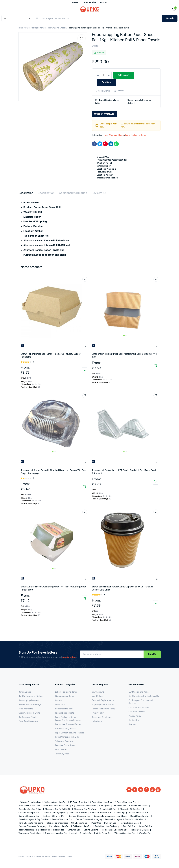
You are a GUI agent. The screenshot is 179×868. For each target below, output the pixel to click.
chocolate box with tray (85, 809)
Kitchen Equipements (65, 713)
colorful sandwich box (138, 813)
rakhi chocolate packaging (107, 826)
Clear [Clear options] (86, 346)
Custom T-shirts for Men (54, 816)
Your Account (98, 692)
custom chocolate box (29, 816)
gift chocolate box (80, 823)
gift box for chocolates (57, 823)
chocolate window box (101, 813)
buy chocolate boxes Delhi (84, 806)
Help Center (97, 721)
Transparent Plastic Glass (30, 833)
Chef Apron (105, 806)
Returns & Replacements (103, 700)
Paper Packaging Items (35, 28)
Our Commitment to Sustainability (144, 696)
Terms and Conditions (102, 717)
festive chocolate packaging (89, 820)
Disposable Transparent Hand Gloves (111, 816)
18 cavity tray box (79, 802)
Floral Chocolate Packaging (31, 823)
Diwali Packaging (26, 820)
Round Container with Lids (67, 737)
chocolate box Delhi (139, 806)
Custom (59, 700)
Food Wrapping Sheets (56, 28)
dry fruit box (43, 820)
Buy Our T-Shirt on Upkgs (30, 705)
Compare (121, 91)
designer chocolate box (80, 816)
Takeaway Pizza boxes (65, 741)
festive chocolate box (62, 820)
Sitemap (75, 2)
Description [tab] (26, 193)
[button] (81, 38)
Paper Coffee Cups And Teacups (70, 733)
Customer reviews (137, 712)
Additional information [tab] (73, 193)
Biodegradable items (65, 696)
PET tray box (111, 823)
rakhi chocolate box (82, 826)
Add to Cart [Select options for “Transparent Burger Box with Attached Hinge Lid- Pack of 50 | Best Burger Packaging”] (85, 487)
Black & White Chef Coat (30, 806)
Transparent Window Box (56, 833)
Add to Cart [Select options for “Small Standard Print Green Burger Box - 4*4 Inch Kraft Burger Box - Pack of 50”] (85, 598)
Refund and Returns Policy (104, 709)
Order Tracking (89, 2)
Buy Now (107, 82)
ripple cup (45, 830)
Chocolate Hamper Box (29, 813)
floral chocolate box (135, 820)
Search (170, 18)
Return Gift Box (146, 826)
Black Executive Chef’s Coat (56, 806)
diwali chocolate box (140, 816)
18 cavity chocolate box (56, 802)
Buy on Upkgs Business (29, 700)
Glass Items (60, 705)
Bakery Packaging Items (66, 692)
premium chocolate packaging (32, 826)
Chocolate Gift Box (108, 809)
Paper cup (96, 823)
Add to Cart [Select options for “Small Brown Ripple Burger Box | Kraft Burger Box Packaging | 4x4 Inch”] (156, 366)
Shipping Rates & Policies (103, 705)
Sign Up (152, 654)
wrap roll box (145, 833)
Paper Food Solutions (28, 721)
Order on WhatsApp (104, 114)
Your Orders (97, 696)
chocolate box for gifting (30, 809)
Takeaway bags (62, 754)
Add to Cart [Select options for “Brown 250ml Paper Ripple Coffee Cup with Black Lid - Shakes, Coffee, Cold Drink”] (156, 603)
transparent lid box (140, 830)
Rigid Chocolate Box (28, 830)
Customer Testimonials (139, 708)
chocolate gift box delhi (131, 809)
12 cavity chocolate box (30, 802)
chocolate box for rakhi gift (58, 809)
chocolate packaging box (54, 813)
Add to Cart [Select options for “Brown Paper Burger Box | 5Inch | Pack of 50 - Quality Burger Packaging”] (85, 370)
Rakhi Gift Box (129, 826)
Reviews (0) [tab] (99, 193)
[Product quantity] (103, 75)
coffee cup (120, 813)
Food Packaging (26, 709)
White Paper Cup (104, 833)
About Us (103, 2)
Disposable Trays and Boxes (68, 725)
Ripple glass (59, 830)
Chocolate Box (120, 806)
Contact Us (134, 720)
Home (21, 28)
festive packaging (114, 820)
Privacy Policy (98, 713)
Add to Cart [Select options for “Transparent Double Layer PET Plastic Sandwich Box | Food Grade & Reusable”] (156, 482)
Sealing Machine (91, 830)
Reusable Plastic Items (65, 745)
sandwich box (74, 830)
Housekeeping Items (64, 709)
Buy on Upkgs (25, 692)
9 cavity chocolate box (126, 802)
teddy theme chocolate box (114, 830)
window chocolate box (125, 833)
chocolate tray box (78, 813)
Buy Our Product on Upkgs (30, 696)
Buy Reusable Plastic (28, 717)
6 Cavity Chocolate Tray (101, 802)
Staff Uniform (61, 750)
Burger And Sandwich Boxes (68, 720)
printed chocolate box (60, 826)
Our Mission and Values (139, 692)
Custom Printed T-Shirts (29, 713)
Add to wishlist (104, 91)
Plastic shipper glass (129, 823)
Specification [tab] (46, 193)
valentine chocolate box (82, 833)
